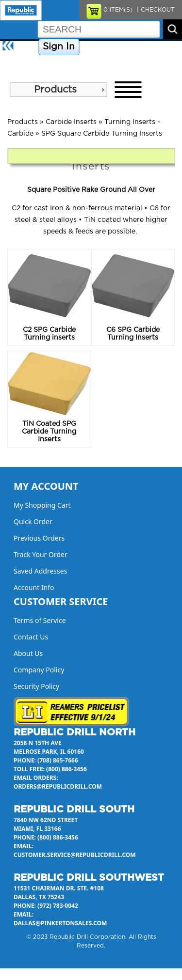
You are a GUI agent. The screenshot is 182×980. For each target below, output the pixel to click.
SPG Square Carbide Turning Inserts (102, 134)
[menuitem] (58, 90)
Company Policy (106, 47)
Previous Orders (39, 538)
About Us (17, 64)
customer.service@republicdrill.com (75, 855)
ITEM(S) (118, 10)
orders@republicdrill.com (58, 786)
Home (27, 47)
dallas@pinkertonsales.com (60, 923)
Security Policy (36, 686)
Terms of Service (40, 620)
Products (55, 90)
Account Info (34, 587)
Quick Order (33, 521)
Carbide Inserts (71, 122)
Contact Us (153, 47)
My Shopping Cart (42, 505)
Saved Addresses (40, 571)
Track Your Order (41, 554)
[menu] (58, 90)
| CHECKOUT (155, 10)
